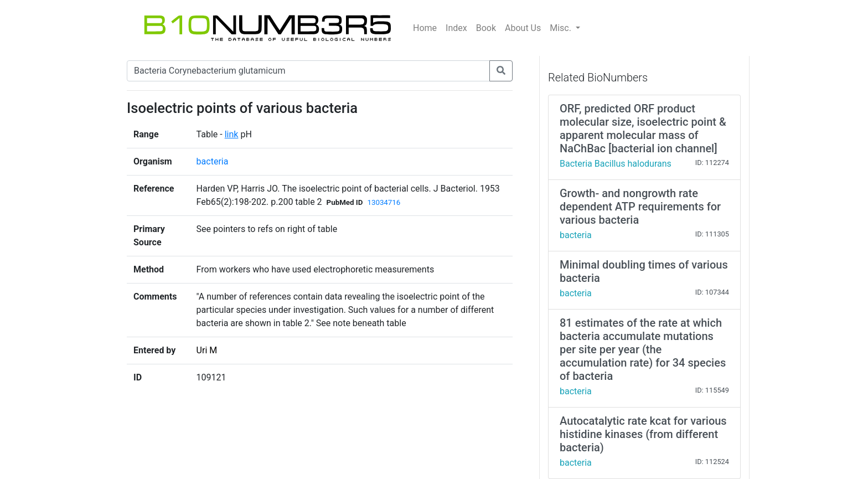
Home (425, 28)
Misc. (562, 28)
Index (456, 28)
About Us (523, 28)
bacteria (213, 161)
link (232, 134)
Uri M (207, 350)
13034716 (384, 202)
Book (486, 28)
